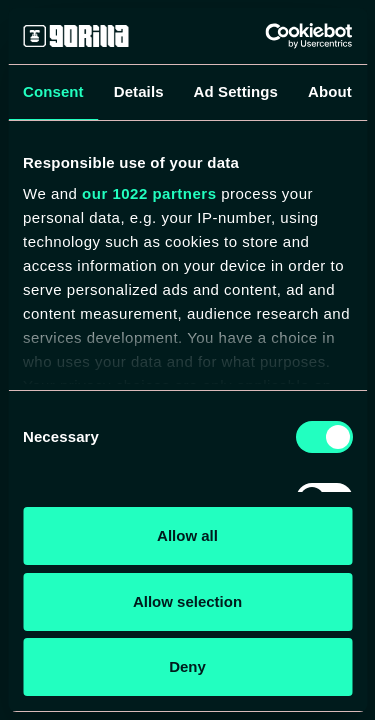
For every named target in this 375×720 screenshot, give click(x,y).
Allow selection (187, 601)
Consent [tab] (53, 91)
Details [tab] (139, 91)
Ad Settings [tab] (236, 91)
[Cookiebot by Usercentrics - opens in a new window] (267, 36)
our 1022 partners (149, 193)
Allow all (187, 535)
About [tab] (330, 91)
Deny (187, 666)
